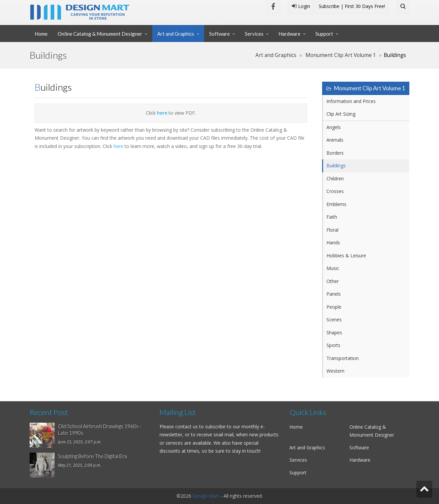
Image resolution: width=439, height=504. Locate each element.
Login (301, 6)
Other (333, 281)
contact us (187, 426)
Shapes (334, 332)
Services (254, 34)
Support (324, 34)
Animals (335, 140)
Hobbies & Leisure (346, 255)
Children (335, 178)
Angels (334, 127)
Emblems (336, 204)
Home (41, 34)
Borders (335, 153)
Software (219, 34)
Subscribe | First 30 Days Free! (352, 6)
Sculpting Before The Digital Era (92, 456)
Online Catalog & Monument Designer (100, 34)
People (334, 307)
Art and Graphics (176, 34)
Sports (333, 345)
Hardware (289, 34)
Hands (333, 242)
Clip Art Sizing (341, 114)
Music (333, 268)
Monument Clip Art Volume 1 (341, 55)
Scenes (334, 319)
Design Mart (206, 496)
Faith (332, 217)
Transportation (343, 358)
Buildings (336, 165)
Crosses (335, 191)
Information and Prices (351, 101)
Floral (332, 230)
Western (335, 371)
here (118, 146)
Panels (334, 294)
